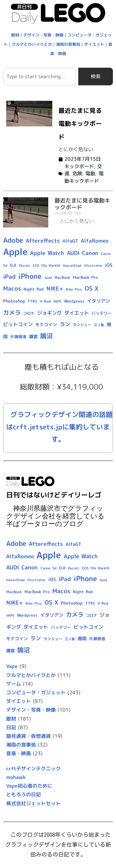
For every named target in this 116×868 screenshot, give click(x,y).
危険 (77, 173)
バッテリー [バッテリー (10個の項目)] (102, 313)
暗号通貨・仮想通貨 (28, 736)
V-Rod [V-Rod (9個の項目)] (45, 301)
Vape (12, 666)
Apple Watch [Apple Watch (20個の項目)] (47, 253)
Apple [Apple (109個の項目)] (15, 251)
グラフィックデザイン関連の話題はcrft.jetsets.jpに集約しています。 (59, 427)
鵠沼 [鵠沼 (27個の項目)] (46, 336)
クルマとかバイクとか (32, 44)
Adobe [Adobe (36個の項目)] (13, 240)
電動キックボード (84, 177)
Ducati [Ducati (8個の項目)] (25, 266)
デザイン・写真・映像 (43, 35)
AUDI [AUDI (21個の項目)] (73, 253)
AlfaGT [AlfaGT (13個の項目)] (70, 241)
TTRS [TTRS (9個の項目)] (32, 301)
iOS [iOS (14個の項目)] (109, 265)
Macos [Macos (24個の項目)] (12, 288)
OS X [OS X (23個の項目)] (92, 288)
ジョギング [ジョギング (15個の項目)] (49, 313)
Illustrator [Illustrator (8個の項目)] (93, 266)
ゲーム (14, 684)
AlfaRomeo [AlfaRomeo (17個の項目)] (95, 241)
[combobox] (39, 77)
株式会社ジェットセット (33, 803)
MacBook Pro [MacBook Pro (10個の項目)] (85, 277)
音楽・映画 (19, 753)
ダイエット (94, 44)
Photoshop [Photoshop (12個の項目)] (14, 301)
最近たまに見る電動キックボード (80, 123)
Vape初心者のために (29, 786)
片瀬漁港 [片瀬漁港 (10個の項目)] (18, 337)
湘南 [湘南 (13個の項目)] (82, 638)
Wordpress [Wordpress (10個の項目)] (74, 301)
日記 (11, 727)
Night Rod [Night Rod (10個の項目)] (34, 289)
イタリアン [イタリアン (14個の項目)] (99, 301)
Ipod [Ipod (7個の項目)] (48, 278)
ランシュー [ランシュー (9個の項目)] (82, 325)
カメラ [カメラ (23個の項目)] (12, 313)
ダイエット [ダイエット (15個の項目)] (77, 313)
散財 (15, 35)
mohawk (16, 777)
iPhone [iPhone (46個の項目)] (30, 276)
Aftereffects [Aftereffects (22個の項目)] (43, 240)
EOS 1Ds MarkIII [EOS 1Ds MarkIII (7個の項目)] (47, 266)
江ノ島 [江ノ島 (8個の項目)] (99, 325)
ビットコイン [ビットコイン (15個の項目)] (18, 324)
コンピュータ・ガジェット (36, 692)
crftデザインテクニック (33, 768)
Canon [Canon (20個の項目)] (90, 253)
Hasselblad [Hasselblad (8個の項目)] (72, 266)
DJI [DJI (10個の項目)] (13, 265)
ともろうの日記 (24, 794)
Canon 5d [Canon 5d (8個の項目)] (49, 568)
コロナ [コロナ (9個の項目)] (29, 313)
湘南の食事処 (68, 44)
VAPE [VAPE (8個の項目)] (57, 301)
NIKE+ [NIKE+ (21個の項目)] (55, 289)
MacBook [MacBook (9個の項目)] (62, 277)
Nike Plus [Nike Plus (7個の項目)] (74, 289)
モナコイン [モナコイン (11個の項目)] (46, 324)
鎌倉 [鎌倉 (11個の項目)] (33, 336)
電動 (90, 173)
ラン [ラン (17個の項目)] (65, 324)
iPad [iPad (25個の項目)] (9, 277)
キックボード (79, 166)
